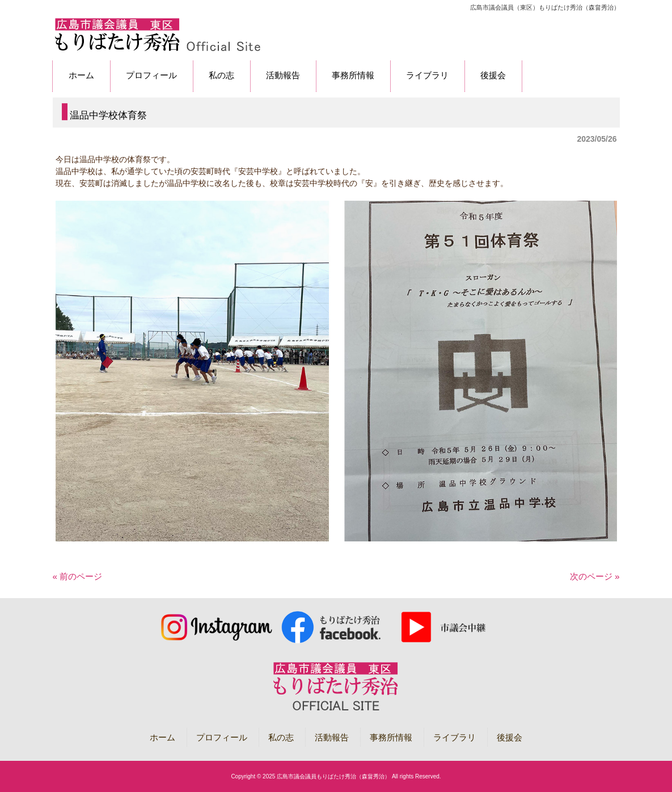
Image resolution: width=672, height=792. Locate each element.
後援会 (510, 737)
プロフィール (222, 737)
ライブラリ (455, 737)
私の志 (281, 737)
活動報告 (332, 737)
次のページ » (595, 576)
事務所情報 (391, 737)
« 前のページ (78, 576)
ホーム (162, 737)
